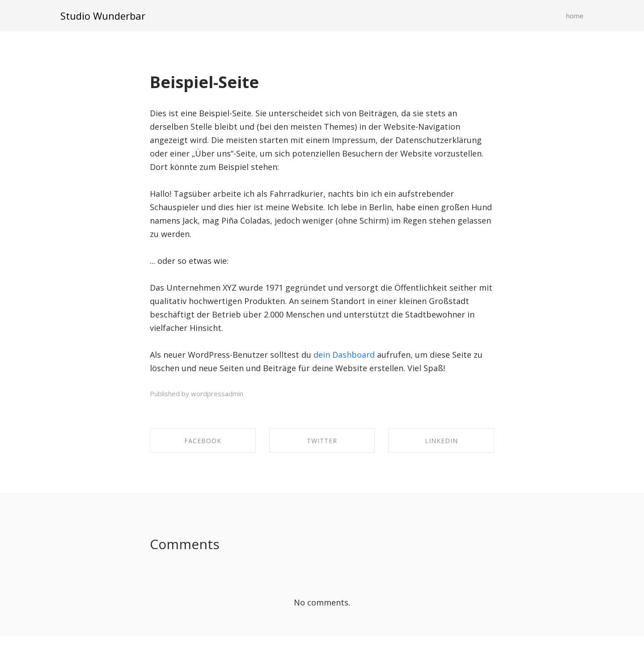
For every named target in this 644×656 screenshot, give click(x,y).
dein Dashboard (344, 355)
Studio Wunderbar (103, 16)
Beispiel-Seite (204, 82)
